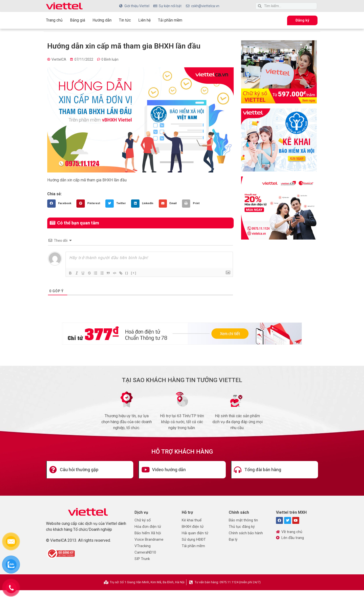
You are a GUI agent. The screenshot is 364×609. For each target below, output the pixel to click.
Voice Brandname (149, 539)
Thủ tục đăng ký (242, 527)
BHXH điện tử (193, 527)
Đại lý (233, 539)
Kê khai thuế (192, 520)
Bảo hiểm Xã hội (148, 533)
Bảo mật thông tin (243, 520)
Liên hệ (144, 20)
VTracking (143, 546)
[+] (139, 273)
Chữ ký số (143, 520)
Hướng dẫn (102, 20)
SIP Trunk (142, 559)
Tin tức (125, 20)
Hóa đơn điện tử (148, 527)
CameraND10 (145, 552)
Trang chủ (54, 20)
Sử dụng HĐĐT (194, 539)
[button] (61, 204)
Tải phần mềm (170, 20)
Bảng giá (78, 20)
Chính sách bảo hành (246, 533)
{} (132, 273)
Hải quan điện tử (195, 533)
